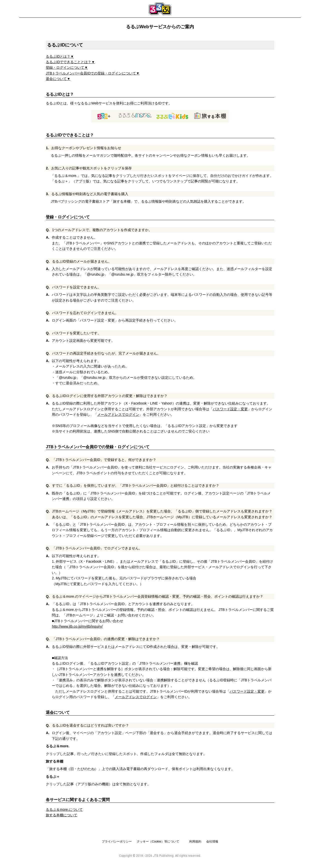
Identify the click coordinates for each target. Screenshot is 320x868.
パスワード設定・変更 (230, 409)
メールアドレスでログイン (118, 415)
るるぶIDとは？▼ (60, 56)
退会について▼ (58, 79)
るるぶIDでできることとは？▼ (70, 62)
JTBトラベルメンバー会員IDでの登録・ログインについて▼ (93, 73)
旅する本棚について (61, 815)
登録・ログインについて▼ (67, 67)
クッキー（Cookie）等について (158, 842)
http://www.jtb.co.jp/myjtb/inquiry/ (77, 626)
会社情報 (212, 842)
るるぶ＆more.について (64, 810)
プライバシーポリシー (117, 842)
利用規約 (195, 842)
